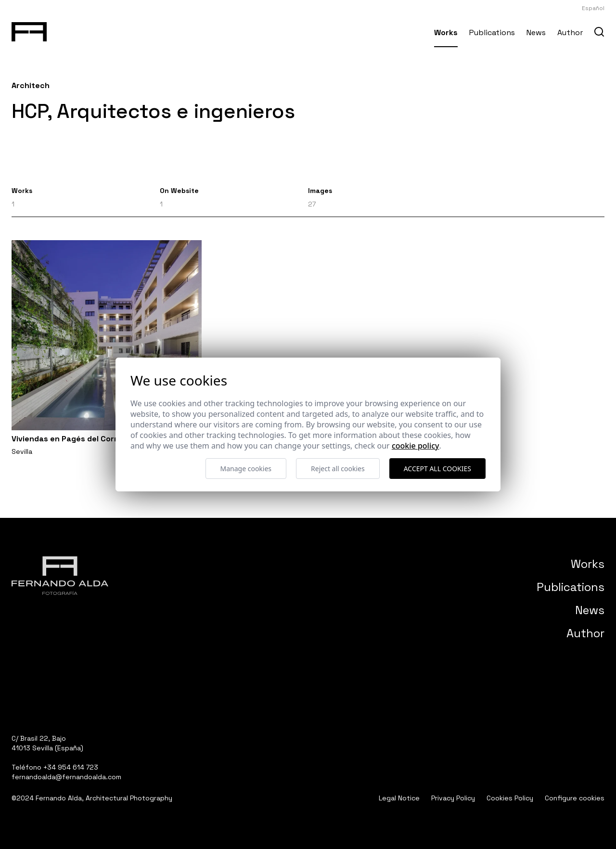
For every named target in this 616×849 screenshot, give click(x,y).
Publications (492, 32)
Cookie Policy (416, 446)
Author (570, 32)
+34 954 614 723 (71, 767)
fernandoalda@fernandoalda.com (66, 777)
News (536, 32)
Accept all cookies (437, 469)
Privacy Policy (453, 798)
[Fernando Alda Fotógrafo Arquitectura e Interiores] (29, 30)
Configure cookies (575, 798)
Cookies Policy (510, 798)
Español (593, 8)
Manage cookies (246, 469)
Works (446, 32)
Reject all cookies (338, 469)
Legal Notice (399, 798)
